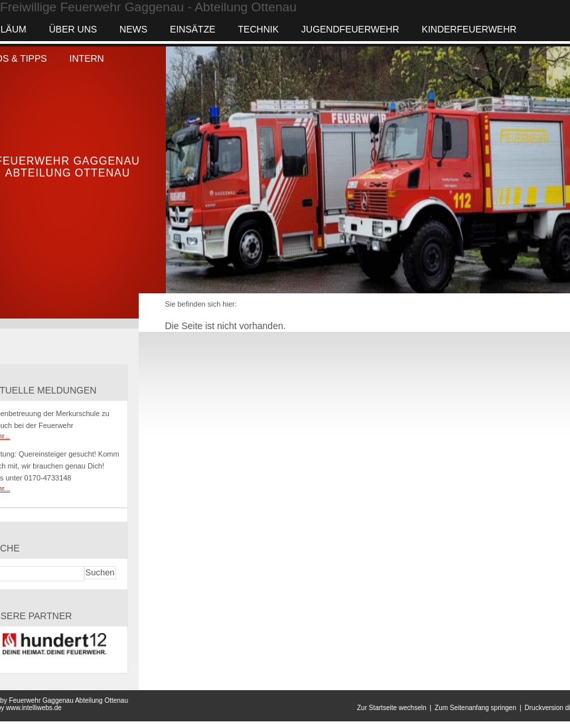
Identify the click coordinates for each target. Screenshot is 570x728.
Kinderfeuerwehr (469, 29)
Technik (258, 29)
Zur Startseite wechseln (392, 708)
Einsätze (192, 29)
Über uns (73, 29)
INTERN (87, 58)
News (133, 29)
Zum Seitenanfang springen (475, 708)
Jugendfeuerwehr (350, 29)
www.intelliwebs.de (34, 708)
